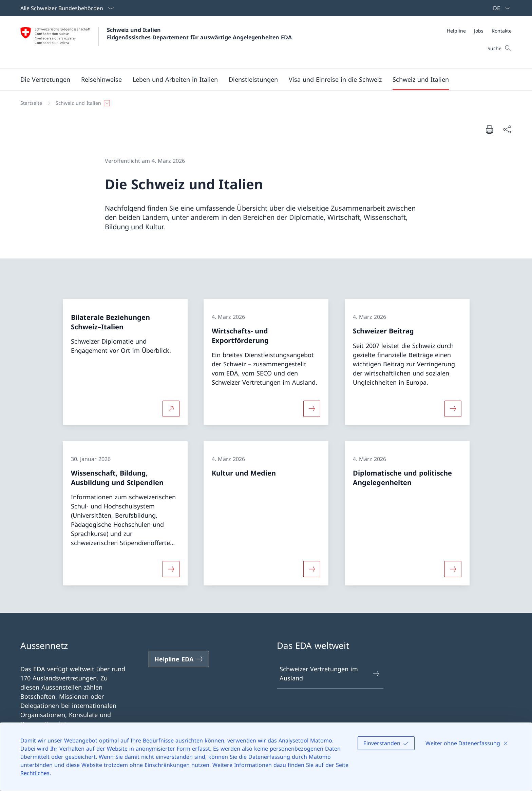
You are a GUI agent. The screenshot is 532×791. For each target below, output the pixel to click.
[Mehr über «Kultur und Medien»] (312, 569)
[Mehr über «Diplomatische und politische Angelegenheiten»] (453, 569)
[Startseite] (31, 103)
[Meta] (479, 31)
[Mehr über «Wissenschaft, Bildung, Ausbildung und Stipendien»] (171, 569)
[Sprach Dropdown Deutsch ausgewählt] (499, 8)
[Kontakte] (502, 31)
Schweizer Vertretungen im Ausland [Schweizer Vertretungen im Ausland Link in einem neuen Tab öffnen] (330, 673)
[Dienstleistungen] (253, 79)
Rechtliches (35, 773)
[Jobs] (479, 31)
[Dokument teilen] (507, 129)
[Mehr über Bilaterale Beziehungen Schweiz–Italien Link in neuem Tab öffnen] (171, 409)
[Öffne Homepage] (156, 42)
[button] (45, 79)
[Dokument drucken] (489, 129)
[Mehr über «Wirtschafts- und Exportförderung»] (312, 409)
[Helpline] (456, 31)
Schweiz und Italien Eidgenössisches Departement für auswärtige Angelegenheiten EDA (199, 34)
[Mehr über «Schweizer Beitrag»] (453, 409)
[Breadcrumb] (263, 103)
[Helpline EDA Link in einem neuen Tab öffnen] (179, 659)
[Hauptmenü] (261, 79)
